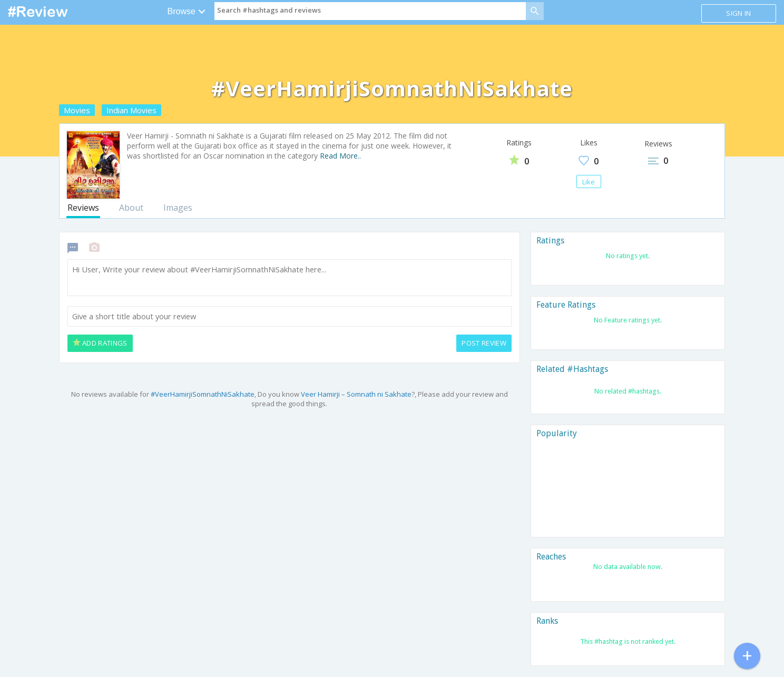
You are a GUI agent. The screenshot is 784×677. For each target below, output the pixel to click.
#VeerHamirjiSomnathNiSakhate (203, 394)
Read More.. (340, 156)
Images (178, 208)
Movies (77, 110)
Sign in (738, 13)
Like (589, 182)
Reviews (83, 208)
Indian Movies (131, 110)
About (131, 208)
